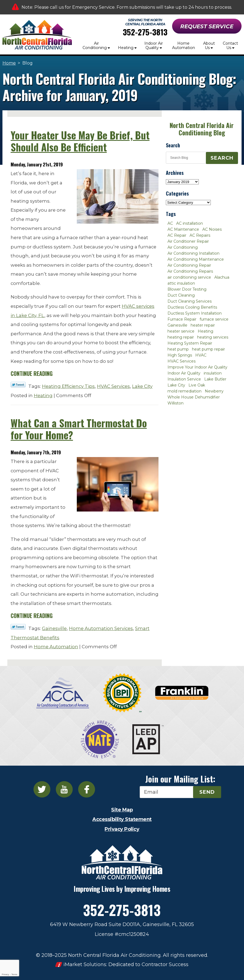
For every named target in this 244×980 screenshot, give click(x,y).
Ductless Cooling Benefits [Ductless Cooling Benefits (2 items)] (192, 307)
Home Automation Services (101, 628)
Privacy (5, 974)
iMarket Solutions (85, 964)
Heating (43, 395)
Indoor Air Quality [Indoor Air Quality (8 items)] (184, 373)
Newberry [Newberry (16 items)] (214, 391)
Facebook (87, 789)
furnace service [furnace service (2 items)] (214, 319)
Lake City (142, 386)
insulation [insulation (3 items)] (213, 373)
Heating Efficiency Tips (68, 386)
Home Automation (56, 647)
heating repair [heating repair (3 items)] (181, 337)
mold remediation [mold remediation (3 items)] (184, 391)
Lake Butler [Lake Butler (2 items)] (215, 379)
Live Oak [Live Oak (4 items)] (197, 385)
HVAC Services (113, 386)
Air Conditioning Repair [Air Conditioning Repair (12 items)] (189, 265)
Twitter (42, 789)
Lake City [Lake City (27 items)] (176, 385)
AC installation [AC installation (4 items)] (190, 223)
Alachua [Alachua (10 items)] (222, 277)
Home (9, 63)
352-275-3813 (145, 32)
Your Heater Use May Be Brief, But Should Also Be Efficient (80, 141)
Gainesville (54, 628)
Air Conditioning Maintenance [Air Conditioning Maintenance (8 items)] (196, 259)
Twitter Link (18, 385)
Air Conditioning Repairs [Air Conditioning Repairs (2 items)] (190, 271)
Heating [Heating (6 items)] (205, 331)
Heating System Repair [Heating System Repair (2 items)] (190, 343)
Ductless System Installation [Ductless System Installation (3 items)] (195, 313)
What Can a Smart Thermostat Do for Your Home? (79, 429)
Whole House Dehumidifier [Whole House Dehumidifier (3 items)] (194, 397)
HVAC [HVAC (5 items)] (201, 355)
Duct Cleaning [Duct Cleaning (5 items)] (181, 295)
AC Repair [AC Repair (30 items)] (177, 235)
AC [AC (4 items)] (170, 223)
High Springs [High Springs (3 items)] (180, 355)
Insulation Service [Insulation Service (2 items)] (184, 379)
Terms (14, 974)
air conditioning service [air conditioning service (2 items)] (189, 277)
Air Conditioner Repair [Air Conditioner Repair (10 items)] (188, 241)
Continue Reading (32, 373)
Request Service (207, 26)
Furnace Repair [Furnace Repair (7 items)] (182, 319)
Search (222, 158)
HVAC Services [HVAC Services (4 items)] (182, 361)
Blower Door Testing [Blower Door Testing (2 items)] (187, 289)
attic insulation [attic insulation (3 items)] (181, 283)
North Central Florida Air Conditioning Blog (202, 129)
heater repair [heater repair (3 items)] (203, 325)
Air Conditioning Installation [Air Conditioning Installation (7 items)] (193, 253)
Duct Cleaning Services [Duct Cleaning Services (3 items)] (190, 301)
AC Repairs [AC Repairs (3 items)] (200, 235)
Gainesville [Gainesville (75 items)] (177, 325)
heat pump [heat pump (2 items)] (178, 349)
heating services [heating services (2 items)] (213, 337)
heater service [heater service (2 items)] (181, 331)
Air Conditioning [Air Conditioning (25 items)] (183, 247)
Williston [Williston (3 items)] (176, 403)
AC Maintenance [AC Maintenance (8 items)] (183, 229)
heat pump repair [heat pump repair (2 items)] (208, 349)
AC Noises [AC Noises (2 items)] (212, 229)
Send (207, 792)
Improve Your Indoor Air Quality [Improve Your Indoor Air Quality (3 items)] (197, 367)
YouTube (64, 789)
